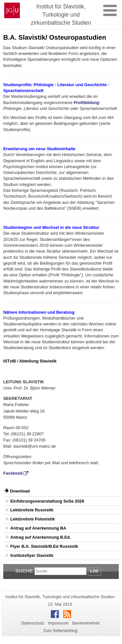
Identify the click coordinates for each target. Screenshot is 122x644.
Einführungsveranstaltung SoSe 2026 (47, 501)
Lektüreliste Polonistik (33, 519)
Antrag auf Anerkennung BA (38, 528)
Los (94, 571)
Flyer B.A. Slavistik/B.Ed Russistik (44, 546)
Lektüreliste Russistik (32, 510)
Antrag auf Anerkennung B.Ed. (41, 537)
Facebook (13, 473)
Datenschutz (33, 623)
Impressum (58, 623)
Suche (24, 571)
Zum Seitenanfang (60, 631)
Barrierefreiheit (86, 623)
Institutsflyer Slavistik (32, 555)
